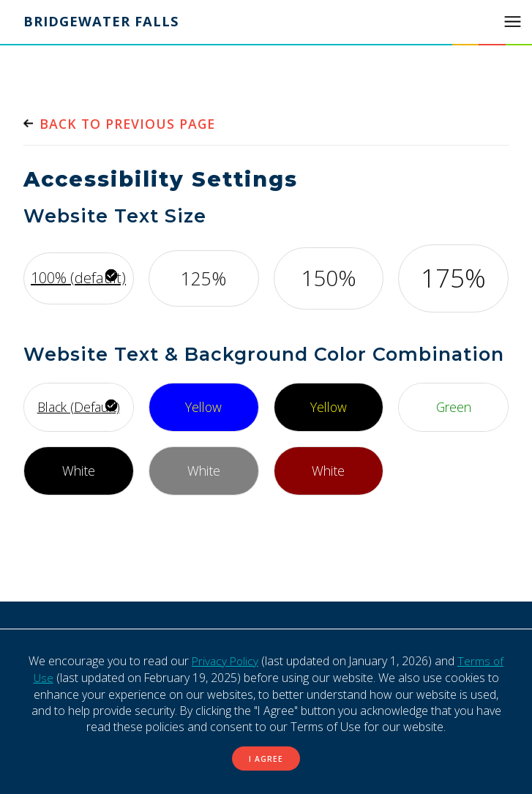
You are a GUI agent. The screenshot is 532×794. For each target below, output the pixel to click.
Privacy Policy (225, 661)
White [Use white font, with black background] (78, 470)
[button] (512, 22)
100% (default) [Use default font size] (78, 278)
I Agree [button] (266, 758)
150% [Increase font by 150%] (329, 278)
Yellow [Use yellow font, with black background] (328, 406)
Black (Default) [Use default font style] (78, 406)
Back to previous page (130, 124)
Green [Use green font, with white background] (453, 406)
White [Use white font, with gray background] (203, 470)
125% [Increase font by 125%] (203, 277)
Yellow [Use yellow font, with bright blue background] (204, 406)
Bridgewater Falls (103, 22)
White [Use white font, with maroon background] (329, 470)
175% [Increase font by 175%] (453, 278)
